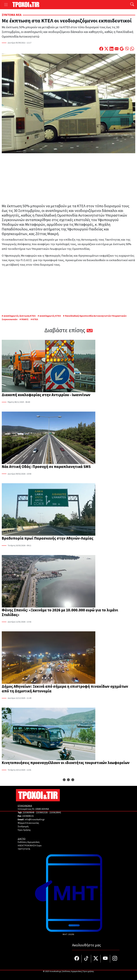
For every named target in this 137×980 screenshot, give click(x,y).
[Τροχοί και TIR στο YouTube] (105, 959)
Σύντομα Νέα (12, 15)
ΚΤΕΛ (35, 319)
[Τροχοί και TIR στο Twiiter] (96, 959)
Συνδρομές (23, 826)
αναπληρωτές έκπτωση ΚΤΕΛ (20, 316)
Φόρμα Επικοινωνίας (28, 823)
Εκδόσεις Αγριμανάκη (29, 842)
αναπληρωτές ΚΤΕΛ (50, 316)
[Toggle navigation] (6, 5)
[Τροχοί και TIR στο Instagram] (115, 959)
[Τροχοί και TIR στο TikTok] (86, 959)
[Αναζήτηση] (132, 5)
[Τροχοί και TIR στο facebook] (77, 959)
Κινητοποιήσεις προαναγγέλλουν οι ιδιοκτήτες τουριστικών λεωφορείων (66, 763)
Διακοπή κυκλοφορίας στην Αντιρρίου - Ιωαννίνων (46, 395)
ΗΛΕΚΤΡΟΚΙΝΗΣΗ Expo (30, 846)
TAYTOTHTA (24, 849)
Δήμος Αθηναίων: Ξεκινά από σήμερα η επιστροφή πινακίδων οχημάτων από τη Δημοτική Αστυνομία (65, 689)
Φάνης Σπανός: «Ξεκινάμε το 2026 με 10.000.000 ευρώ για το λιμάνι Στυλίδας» (60, 613)
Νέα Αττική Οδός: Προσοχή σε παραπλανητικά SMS (46, 467)
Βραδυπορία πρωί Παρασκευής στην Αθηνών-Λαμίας (48, 538)
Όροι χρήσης (88, 971)
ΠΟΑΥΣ (25, 319)
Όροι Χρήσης (24, 830)
